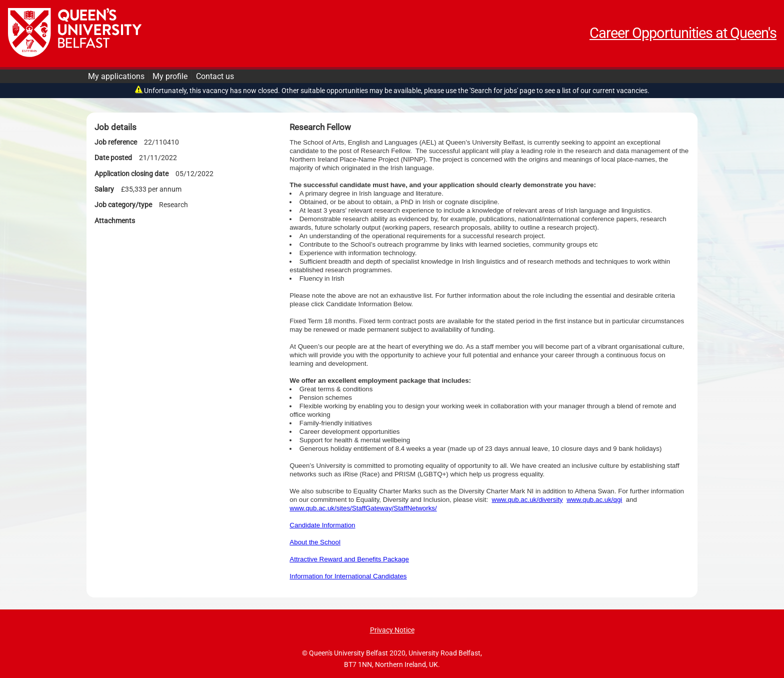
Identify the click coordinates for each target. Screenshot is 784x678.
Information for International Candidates (348, 576)
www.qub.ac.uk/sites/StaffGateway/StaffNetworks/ (363, 508)
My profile (170, 76)
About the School (315, 542)
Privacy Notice (392, 630)
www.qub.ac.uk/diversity (527, 500)
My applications (116, 76)
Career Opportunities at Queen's (683, 33)
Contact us (215, 76)
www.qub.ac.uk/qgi (594, 500)
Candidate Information (322, 525)
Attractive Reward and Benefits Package (349, 559)
